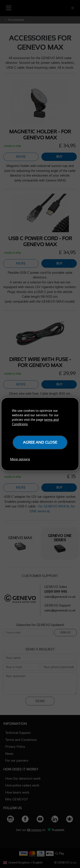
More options (20, 459)
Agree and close (40, 442)
